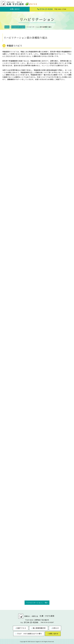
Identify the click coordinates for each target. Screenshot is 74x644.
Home (7, 27)
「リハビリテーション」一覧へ (37, 603)
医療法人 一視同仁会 (37, 616)
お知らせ (54, 628)
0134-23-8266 (52, 9)
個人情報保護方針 (39, 628)
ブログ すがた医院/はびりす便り (30, 633)
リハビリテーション (17, 27)
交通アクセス (22, 628)
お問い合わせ (15, 9)
